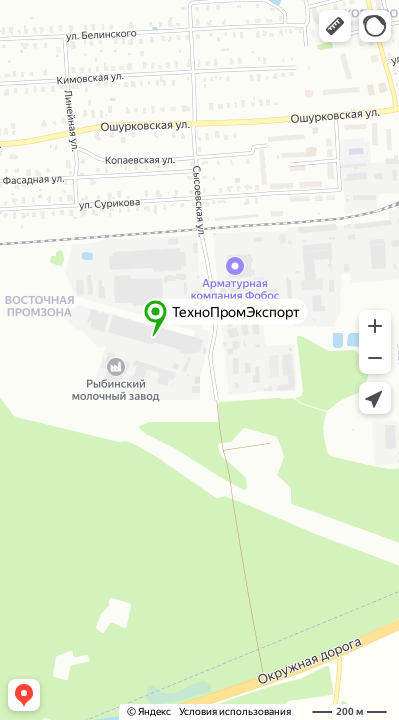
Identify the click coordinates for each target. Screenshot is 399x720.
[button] (335, 26)
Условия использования (235, 711)
